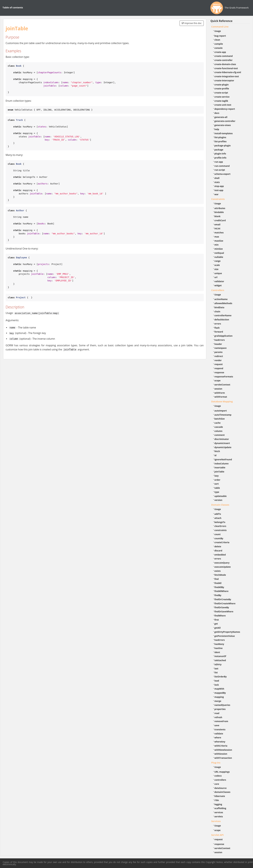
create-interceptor (224, 80)
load (217, 681)
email (217, 224)
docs (217, 113)
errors (218, 324)
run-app (219, 162)
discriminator (222, 439)
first (217, 620)
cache (218, 423)
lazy (217, 476)
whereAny (220, 742)
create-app (220, 52)
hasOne (219, 648)
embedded (220, 555)
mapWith (219, 689)
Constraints (218, 199)
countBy (219, 538)
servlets (219, 816)
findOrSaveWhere (224, 611)
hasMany (219, 644)
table (217, 488)
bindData (219, 307)
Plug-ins (216, 763)
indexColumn (222, 464)
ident (217, 652)
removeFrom (221, 721)
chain (217, 311)
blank (217, 216)
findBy (218, 595)
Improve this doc (192, 23)
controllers (220, 780)
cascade (219, 427)
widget (218, 285)
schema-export (223, 174)
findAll (218, 583)
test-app (219, 190)
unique (218, 273)
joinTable (219, 472)
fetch (217, 451)
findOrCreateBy (223, 599)
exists (218, 571)
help (217, 129)
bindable (219, 212)
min (217, 245)
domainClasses (222, 792)
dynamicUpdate (223, 447)
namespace (221, 348)
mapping (219, 697)
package (219, 150)
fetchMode (220, 575)
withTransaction (223, 758)
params (218, 352)
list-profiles (221, 141)
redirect (219, 356)
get (216, 624)
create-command (224, 56)
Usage (218, 31)
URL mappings (222, 772)
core (217, 784)
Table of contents (13, 7)
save (217, 725)
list (216, 672)
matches (219, 233)
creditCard (220, 220)
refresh (218, 717)
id (215, 455)
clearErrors (220, 526)
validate (219, 734)
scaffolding (220, 808)
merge (218, 701)
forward (219, 332)
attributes (220, 208)
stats (217, 182)
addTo (218, 514)
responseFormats (224, 377)
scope (218, 380)
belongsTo (220, 522)
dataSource (221, 788)
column (218, 431)
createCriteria (222, 542)
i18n (217, 800)
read (217, 713)
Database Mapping (222, 401)
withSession (221, 754)
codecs (218, 776)
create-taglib (221, 101)
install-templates (224, 133)
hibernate (220, 796)
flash (217, 328)
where (218, 737)
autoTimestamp (223, 415)
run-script (220, 170)
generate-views (223, 125)
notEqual (219, 253)
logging (218, 804)
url (216, 277)
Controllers (218, 290)
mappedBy (220, 693)
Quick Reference (221, 21)
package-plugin (223, 146)
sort (217, 484)
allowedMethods (223, 303)
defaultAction (222, 320)
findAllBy (219, 587)
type (217, 492)
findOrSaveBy (222, 607)
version (218, 500)
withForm (220, 393)
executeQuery (222, 563)
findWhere (220, 616)
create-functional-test (226, 68)
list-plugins (220, 137)
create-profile (222, 89)
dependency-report (225, 109)
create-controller (224, 60)
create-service (222, 97)
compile (219, 44)
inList (217, 228)
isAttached (220, 660)
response (219, 372)
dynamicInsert (222, 443)
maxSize (219, 241)
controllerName (223, 315)
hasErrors (220, 340)
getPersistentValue (225, 636)
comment (220, 435)
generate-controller (225, 121)
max (217, 237)
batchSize (220, 419)
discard (218, 551)
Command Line (220, 27)
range (218, 261)
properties (220, 709)
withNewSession (223, 750)
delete (218, 546)
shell (217, 178)
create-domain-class (225, 64)
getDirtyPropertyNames (227, 632)
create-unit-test (223, 105)
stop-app (219, 186)
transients (220, 729)
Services (216, 821)
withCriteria (221, 746)
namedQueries (222, 705)
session (218, 389)
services (219, 812)
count (218, 534)
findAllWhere (221, 591)
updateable (221, 496)
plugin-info (220, 154)
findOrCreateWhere (225, 603)
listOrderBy (221, 677)
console (219, 48)
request (219, 364)
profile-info (220, 158)
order (217, 480)
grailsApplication (224, 336)
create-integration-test (227, 76)
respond (219, 368)
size (217, 269)
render (218, 360)
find (217, 579)
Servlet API (217, 835)
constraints (221, 530)
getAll (218, 628)
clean (217, 40)
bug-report (220, 36)
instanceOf (220, 656)
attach (218, 518)
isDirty (218, 664)
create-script (221, 93)
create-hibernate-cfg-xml (228, 72)
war (217, 194)
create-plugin (222, 85)
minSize (219, 249)
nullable (219, 257)
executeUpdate (223, 567)
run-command (222, 166)
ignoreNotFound (223, 459)
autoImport (221, 411)
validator (219, 281)
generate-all (221, 117)
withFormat (221, 397)
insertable (220, 467)
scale (217, 265)
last (216, 668)
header (218, 344)
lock (217, 685)
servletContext (222, 385)
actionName (221, 299)
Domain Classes (220, 505)
